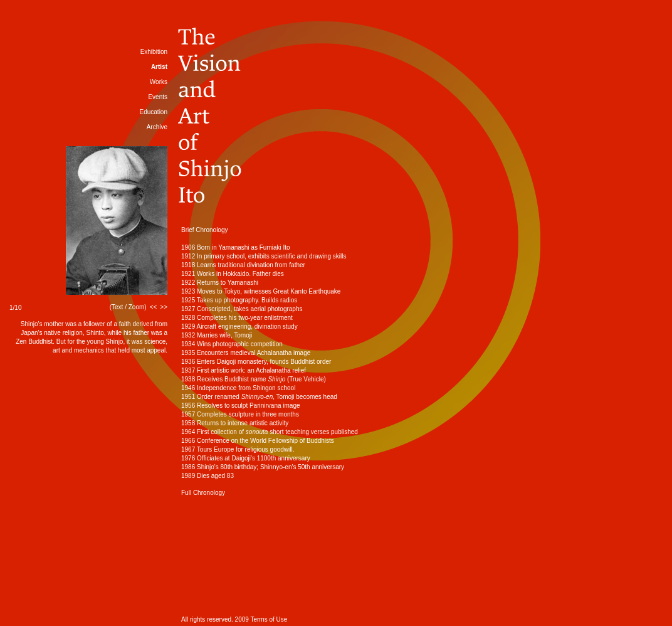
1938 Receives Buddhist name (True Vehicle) (254, 379)
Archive (157, 127)
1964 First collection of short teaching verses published (270, 432)
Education (154, 112)
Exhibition (154, 52)
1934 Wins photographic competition (232, 344)
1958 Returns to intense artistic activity (235, 423)
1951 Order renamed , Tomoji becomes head (259, 397)
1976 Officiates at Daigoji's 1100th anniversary (246, 458)
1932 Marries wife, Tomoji (217, 335)
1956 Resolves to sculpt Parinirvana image (241, 406)
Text (117, 307)
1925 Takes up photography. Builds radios (239, 300)
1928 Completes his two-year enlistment (237, 318)
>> (164, 307)
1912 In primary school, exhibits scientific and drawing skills (264, 256)
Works (159, 82)
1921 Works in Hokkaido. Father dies (233, 274)
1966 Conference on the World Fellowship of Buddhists (258, 441)
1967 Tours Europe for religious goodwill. (238, 449)
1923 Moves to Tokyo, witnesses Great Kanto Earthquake (261, 291)
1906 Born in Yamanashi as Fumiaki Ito (236, 247)
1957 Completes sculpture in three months (240, 414)
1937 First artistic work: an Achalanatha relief (244, 370)
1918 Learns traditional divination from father (243, 265)
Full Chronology (203, 493)
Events (158, 97)
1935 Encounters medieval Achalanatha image (246, 353)
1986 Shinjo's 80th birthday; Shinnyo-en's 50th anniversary (263, 467)
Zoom (137, 307)
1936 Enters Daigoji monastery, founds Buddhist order (256, 362)
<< (154, 307)
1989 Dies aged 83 (207, 476)
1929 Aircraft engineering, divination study (239, 326)
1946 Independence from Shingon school (238, 388)
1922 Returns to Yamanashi (220, 283)
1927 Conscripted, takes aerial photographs (242, 309)
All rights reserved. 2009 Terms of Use (234, 619)
